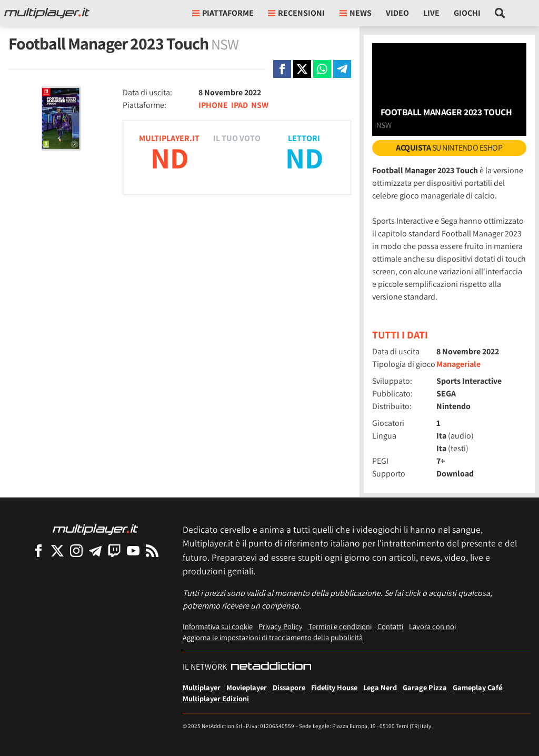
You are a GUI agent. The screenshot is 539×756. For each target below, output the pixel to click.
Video (397, 13)
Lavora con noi (432, 626)
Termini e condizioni (340, 626)
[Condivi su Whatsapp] (322, 69)
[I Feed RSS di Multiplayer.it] (152, 550)
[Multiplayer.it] (47, 13)
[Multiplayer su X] (57, 550)
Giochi (467, 13)
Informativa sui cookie (218, 626)
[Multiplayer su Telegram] (95, 550)
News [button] (356, 13)
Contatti (390, 626)
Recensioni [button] (296, 13)
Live (431, 13)
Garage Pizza (425, 687)
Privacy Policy (281, 626)
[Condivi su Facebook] (282, 69)
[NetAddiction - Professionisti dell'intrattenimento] (271, 667)
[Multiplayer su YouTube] (133, 550)
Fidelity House (334, 687)
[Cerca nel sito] (500, 13)
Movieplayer (247, 687)
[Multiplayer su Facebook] (38, 550)
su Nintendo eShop (449, 148)
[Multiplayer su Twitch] (114, 550)
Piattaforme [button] (223, 13)
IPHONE (213, 105)
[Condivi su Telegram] (342, 69)
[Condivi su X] (302, 69)
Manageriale (458, 364)
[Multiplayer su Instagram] (76, 550)
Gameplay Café (477, 687)
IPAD (239, 105)
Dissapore (289, 687)
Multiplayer (202, 687)
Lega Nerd (380, 687)
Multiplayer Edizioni (216, 698)
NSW (260, 105)
